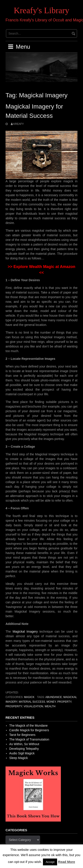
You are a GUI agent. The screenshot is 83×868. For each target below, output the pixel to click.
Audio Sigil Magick (22, 753)
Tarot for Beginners (22, 735)
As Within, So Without (24, 744)
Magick (29, 697)
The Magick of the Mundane (29, 726)
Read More (67, 862)
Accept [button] (50, 862)
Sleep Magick (19, 758)
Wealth (50, 706)
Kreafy (19, 124)
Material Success (32, 702)
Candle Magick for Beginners (29, 730)
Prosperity (14, 706)
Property (64, 702)
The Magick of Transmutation (29, 739)
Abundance (54, 697)
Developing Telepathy (24, 749)
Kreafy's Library (41, 10)
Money (51, 702)
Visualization (33, 706)
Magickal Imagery (25, 632)
